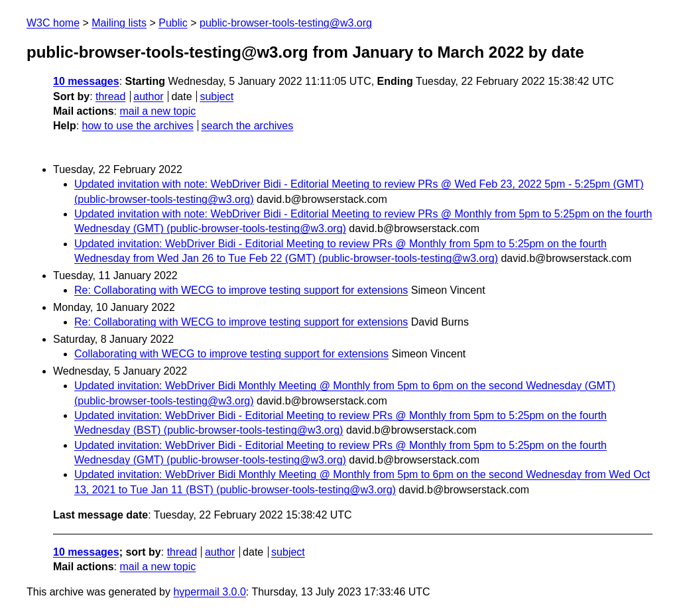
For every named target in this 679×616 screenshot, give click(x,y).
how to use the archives (138, 126)
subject (216, 96)
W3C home (53, 23)
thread (110, 96)
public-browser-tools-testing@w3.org (286, 23)
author (148, 96)
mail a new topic (157, 111)
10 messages (86, 81)
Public (173, 23)
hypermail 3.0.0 (209, 592)
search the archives (248, 126)
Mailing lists (119, 23)
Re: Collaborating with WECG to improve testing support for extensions (241, 290)
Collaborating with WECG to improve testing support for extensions (231, 354)
